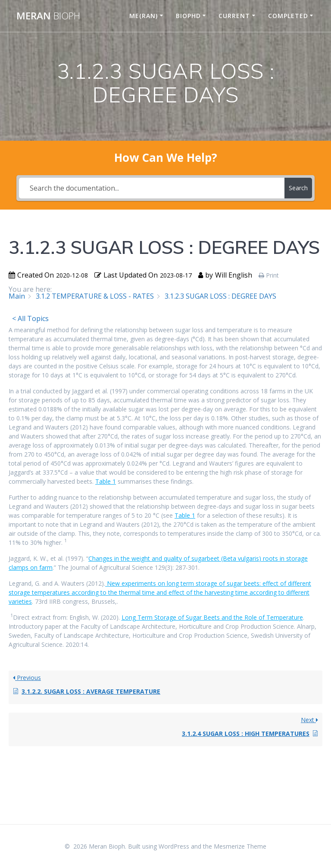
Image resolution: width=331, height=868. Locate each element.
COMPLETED (288, 16)
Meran (48, 16)
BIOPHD (188, 16)
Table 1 (106, 481)
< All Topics (30, 318)
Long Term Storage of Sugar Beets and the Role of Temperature (212, 617)
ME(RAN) (144, 16)
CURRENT (234, 16)
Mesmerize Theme (240, 846)
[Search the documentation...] (151, 188)
